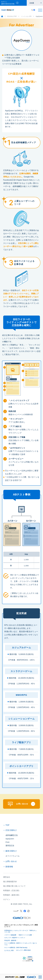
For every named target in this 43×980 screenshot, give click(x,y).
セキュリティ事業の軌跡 (23, 950)
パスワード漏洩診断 (10, 935)
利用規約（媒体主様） (12, 895)
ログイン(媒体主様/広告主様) (10, 3)
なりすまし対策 (9, 950)
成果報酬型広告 (12, 835)
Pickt (7, 842)
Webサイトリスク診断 (25, 935)
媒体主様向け (11, 851)
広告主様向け (11, 830)
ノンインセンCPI (26, 16)
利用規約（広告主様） (12, 890)
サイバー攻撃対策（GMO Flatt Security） (16, 948)
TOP (7, 825)
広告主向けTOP (12, 16)
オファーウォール (12, 856)
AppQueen (10, 839)
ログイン (7, 899)
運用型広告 (10, 846)
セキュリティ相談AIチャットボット (15, 938)
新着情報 (9, 867)
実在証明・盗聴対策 (10, 940)
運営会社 (7, 877)
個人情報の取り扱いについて (14, 886)
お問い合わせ (11, 861)
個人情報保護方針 (10, 882)
